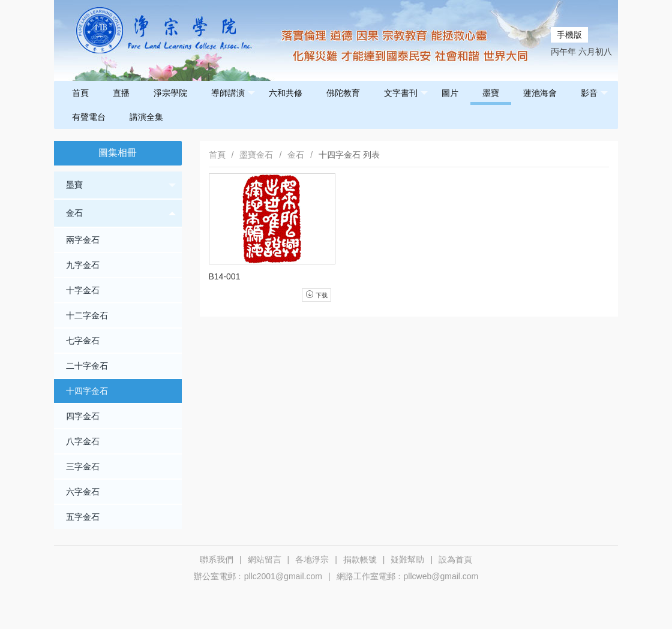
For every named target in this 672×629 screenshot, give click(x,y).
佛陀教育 (343, 93)
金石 (121, 213)
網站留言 (265, 559)
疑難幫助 (407, 559)
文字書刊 (406, 93)
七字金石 (83, 341)
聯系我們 (217, 559)
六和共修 (286, 93)
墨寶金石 (256, 155)
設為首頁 (455, 559)
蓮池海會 (540, 93)
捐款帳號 (360, 559)
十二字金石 (87, 315)
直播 (121, 93)
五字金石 (83, 517)
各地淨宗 (312, 559)
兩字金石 (83, 240)
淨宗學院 (170, 93)
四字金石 (83, 416)
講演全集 (146, 117)
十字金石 (83, 290)
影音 (594, 93)
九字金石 (83, 265)
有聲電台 (89, 117)
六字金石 (83, 492)
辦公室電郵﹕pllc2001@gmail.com (258, 576)
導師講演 (233, 93)
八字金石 (83, 441)
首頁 (80, 93)
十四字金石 (87, 391)
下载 (316, 294)
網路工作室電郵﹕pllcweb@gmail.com (408, 576)
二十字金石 (87, 366)
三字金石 (83, 467)
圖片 (450, 93)
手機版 (569, 35)
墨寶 (491, 93)
